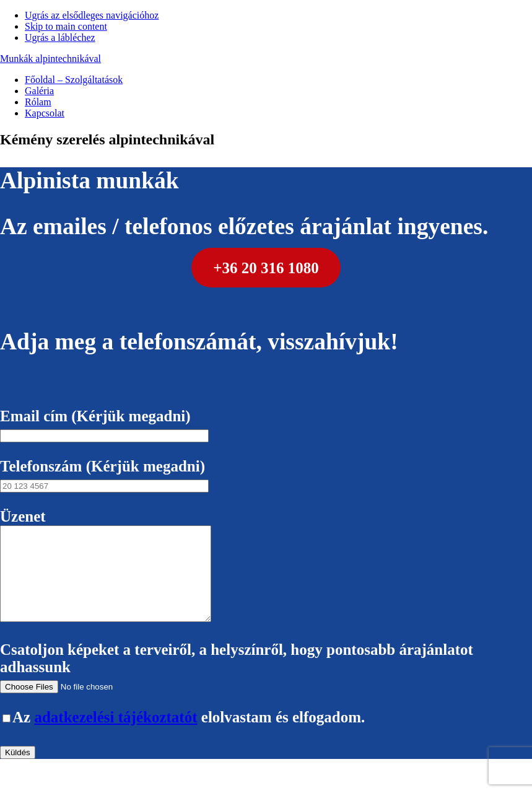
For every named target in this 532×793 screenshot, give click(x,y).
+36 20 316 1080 (266, 267)
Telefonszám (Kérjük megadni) (104, 475)
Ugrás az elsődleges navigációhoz (92, 15)
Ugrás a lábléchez (60, 37)
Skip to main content (66, 26)
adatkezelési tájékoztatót (116, 736)
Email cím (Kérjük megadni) (104, 425)
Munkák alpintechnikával (50, 59)
